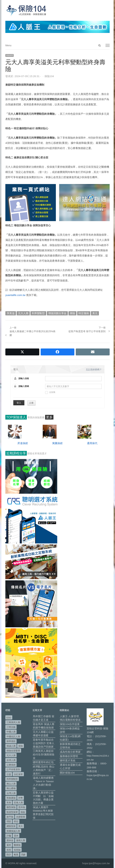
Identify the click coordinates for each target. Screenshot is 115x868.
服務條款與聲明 (69, 756)
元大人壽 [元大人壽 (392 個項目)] (11, 755)
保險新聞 (10, 55)
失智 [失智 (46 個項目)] (9, 803)
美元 (95, 313)
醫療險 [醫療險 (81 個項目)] (17, 845)
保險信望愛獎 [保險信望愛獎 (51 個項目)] (13, 751)
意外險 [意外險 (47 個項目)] (22, 807)
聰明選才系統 (68, 760)
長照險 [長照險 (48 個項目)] (17, 850)
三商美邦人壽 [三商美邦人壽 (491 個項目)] (13, 722)
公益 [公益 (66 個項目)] (9, 774)
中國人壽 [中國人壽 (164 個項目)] (11, 732)
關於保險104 (67, 773)
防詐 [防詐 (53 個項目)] (9, 855)
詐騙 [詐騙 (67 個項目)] (9, 836)
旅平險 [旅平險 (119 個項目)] (10, 817)
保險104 (49, 76)
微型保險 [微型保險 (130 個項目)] (11, 807)
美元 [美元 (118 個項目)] (21, 826)
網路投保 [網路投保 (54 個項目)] (11, 826)
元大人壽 (23, 313)
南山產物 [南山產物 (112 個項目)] (11, 788)
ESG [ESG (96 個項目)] (9, 718)
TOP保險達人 (16, 417)
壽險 (72, 313)
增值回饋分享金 (57, 313)
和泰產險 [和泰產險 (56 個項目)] (11, 798)
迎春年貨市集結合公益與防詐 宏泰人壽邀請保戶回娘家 (44, 743)
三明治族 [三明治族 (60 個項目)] (11, 727)
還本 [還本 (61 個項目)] (9, 845)
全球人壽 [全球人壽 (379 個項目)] (11, 760)
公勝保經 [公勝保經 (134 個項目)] (11, 765)
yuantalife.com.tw (15, 295)
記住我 (50, 392)
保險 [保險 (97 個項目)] (21, 746)
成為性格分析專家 (70, 752)
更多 (49, 417)
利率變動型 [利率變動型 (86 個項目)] (12, 779)
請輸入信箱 (24, 378)
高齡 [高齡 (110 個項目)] (23, 855)
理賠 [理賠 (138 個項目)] (9, 821)
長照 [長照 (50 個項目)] (9, 850)
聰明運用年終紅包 (43, 762)
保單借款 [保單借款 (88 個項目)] (11, 741)
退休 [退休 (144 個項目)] (16, 836)
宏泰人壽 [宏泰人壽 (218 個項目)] (18, 803)
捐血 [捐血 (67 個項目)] (23, 812)
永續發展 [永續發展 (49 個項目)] (21, 817)
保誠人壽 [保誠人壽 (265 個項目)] (11, 746)
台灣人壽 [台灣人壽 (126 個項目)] (11, 793)
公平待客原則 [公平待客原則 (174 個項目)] (13, 769)
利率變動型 (38, 313)
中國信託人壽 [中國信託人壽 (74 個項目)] (13, 737)
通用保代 (92, 443)
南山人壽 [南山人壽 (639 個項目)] (11, 784)
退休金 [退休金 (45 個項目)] (10, 840)
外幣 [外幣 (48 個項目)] (21, 798)
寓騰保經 (57, 443)
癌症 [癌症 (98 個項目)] (16, 821)
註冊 (31, 403)
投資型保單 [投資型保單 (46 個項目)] (12, 812)
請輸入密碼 (24, 386)
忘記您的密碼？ (94, 370)
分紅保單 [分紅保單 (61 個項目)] (18, 774)
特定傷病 (84, 313)
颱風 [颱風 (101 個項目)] (16, 855)
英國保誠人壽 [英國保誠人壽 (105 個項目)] (13, 831)
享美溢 (11, 313)
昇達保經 (23, 443)
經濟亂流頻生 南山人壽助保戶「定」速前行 (44, 770)
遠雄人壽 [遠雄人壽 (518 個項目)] (21, 840)
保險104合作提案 (70, 724)
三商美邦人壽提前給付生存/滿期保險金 (44, 754)
